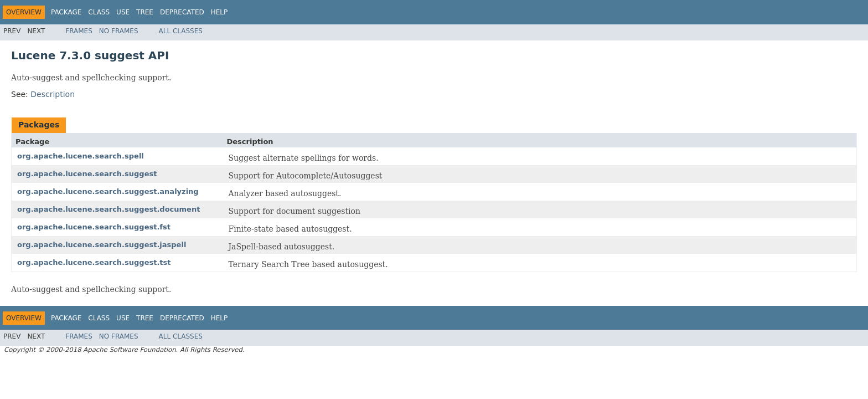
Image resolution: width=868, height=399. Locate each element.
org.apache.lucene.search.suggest (87, 174)
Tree (145, 12)
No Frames (119, 31)
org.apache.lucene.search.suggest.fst (94, 227)
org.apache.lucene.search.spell (81, 156)
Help (219, 12)
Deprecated (182, 12)
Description (53, 94)
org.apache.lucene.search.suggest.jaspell (102, 245)
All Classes (181, 31)
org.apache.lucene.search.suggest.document (108, 209)
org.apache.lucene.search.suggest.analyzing (108, 191)
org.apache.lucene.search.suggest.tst (94, 262)
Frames (79, 31)
